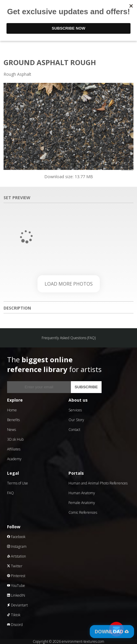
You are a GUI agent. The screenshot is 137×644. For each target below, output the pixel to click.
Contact (74, 430)
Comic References (83, 512)
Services (75, 410)
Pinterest (16, 576)
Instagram (17, 546)
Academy (14, 459)
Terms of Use (18, 483)
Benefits (13, 420)
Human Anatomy (82, 493)
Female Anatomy (82, 503)
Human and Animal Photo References (98, 483)
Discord (15, 625)
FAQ (10, 493)
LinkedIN (16, 595)
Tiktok (14, 615)
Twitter (15, 566)
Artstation (17, 556)
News (12, 430)
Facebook (16, 537)
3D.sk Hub (15, 439)
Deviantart (17, 605)
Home (12, 410)
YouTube (16, 586)
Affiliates (14, 449)
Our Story (76, 420)
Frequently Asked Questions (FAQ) (69, 338)
